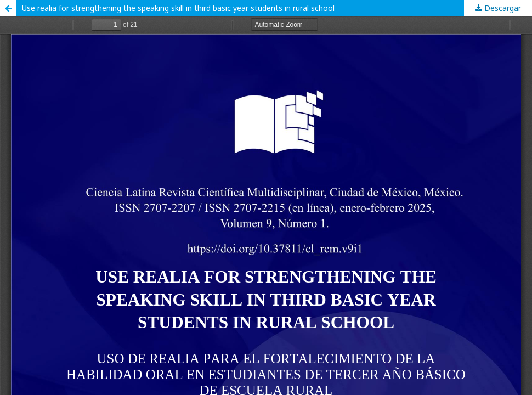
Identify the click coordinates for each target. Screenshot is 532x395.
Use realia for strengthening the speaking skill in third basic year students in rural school (178, 8)
